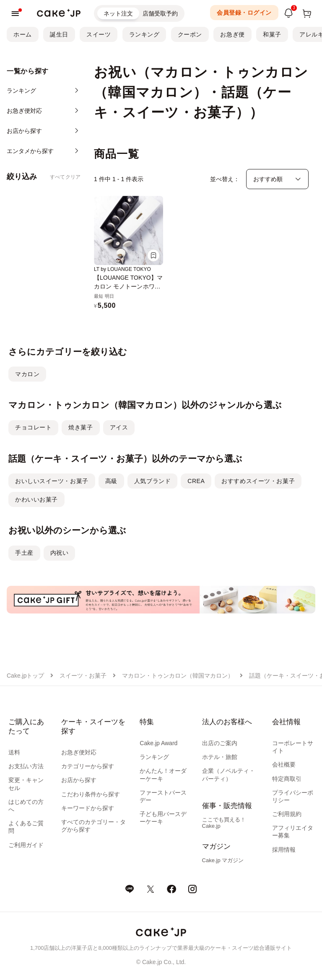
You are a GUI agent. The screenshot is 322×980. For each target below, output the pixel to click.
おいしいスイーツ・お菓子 (52, 481)
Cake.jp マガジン (223, 860)
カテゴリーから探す (88, 766)
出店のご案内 (220, 743)
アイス (119, 427)
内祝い (60, 553)
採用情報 (284, 850)
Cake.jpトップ (25, 676)
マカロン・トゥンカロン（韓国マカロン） (178, 676)
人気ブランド (152, 481)
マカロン (27, 374)
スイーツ (99, 34)
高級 (111, 481)
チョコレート (33, 427)
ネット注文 (118, 13)
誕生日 (59, 34)
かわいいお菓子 (36, 499)
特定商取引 (287, 779)
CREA (196, 481)
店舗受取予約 (160, 13)
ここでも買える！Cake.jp (224, 823)
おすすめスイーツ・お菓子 (258, 481)
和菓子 (272, 34)
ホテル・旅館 (220, 757)
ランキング (144, 34)
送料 (14, 752)
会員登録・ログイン (244, 13)
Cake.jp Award (158, 743)
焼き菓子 (80, 427)
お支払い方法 (26, 766)
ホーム (23, 34)
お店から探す (79, 780)
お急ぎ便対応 (79, 752)
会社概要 (284, 764)
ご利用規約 (287, 814)
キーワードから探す (88, 808)
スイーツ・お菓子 (83, 676)
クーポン (190, 34)
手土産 (24, 553)
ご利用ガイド (26, 845)
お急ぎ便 (232, 34)
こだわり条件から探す (91, 794)
